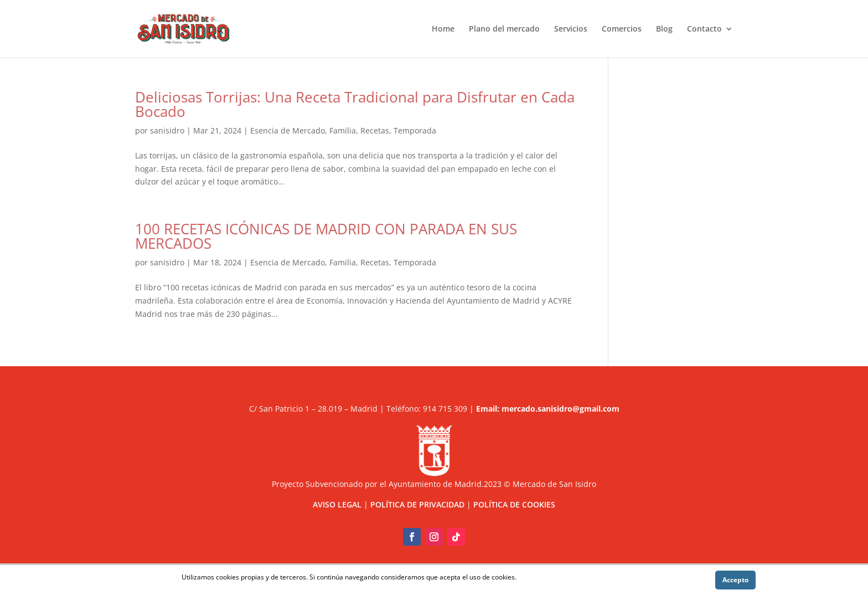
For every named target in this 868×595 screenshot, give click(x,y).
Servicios (571, 29)
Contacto (704, 29)
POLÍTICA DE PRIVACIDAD (417, 504)
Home (443, 29)
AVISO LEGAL (337, 504)
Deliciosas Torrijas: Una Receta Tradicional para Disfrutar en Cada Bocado (355, 104)
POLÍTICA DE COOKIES (514, 504)
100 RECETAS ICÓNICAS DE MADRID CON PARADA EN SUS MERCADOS (326, 236)
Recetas (375, 130)
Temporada (415, 130)
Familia (343, 130)
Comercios (622, 29)
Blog (664, 29)
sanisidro (167, 130)
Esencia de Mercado (288, 130)
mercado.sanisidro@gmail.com (560, 409)
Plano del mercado (504, 29)
